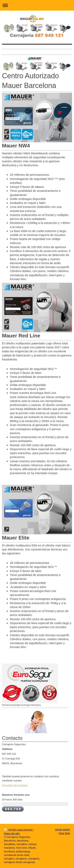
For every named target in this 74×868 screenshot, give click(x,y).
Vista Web (64, 833)
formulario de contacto (15, 785)
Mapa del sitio (12, 833)
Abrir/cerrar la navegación (37, 5)
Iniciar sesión (63, 829)
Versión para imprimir (19, 830)
